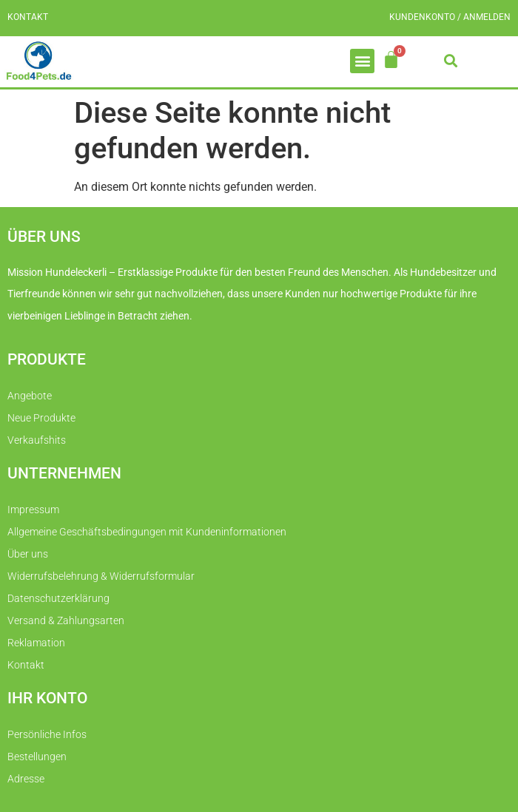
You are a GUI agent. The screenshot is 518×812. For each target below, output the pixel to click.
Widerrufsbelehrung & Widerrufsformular (101, 576)
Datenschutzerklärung (58, 598)
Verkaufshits (37, 440)
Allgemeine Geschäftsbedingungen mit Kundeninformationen (147, 532)
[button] (362, 61)
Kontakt (28, 17)
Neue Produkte (41, 418)
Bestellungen (37, 757)
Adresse (26, 779)
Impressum (33, 510)
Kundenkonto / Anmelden (450, 17)
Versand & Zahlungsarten (66, 620)
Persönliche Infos (47, 734)
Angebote (30, 396)
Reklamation (36, 643)
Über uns (28, 554)
